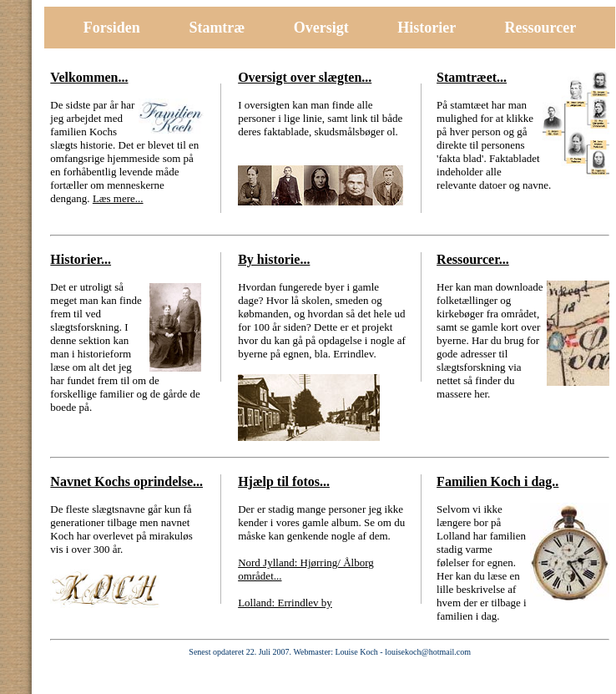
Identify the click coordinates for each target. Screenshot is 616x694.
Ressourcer (541, 28)
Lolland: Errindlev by (285, 603)
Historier (428, 28)
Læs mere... (118, 198)
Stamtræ (217, 28)
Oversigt (321, 28)
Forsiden (112, 28)
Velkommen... (89, 77)
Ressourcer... (473, 259)
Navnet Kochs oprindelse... (126, 481)
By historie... (274, 259)
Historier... (81, 259)
